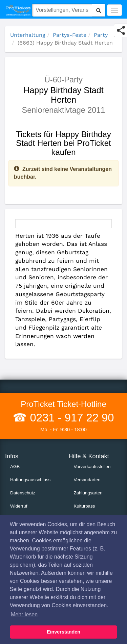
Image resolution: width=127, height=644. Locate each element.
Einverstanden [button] (63, 632)
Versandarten (87, 480)
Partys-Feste (70, 35)
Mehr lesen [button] (24, 614)
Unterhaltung (28, 35)
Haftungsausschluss (30, 480)
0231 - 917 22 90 (70, 418)
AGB (15, 467)
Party (101, 35)
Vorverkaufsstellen (92, 467)
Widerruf (19, 506)
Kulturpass (84, 506)
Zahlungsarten (88, 493)
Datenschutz (23, 493)
